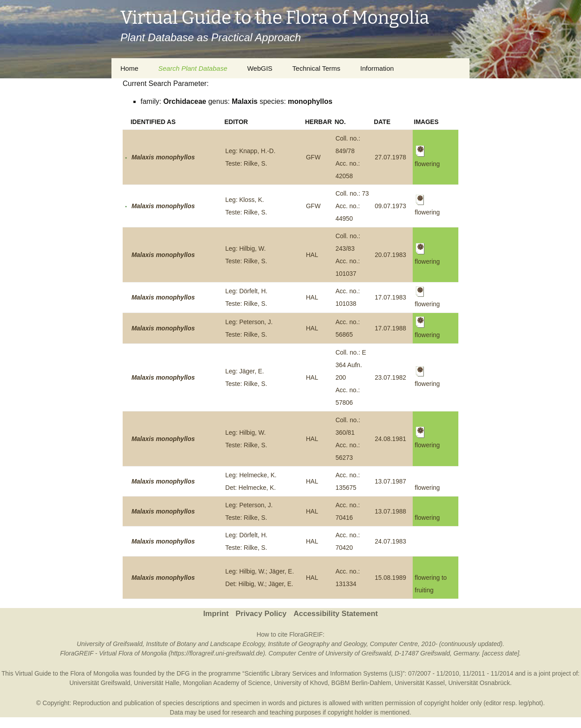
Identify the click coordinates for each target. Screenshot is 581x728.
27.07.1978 (390, 157)
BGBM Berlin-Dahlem (361, 683)
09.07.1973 (390, 206)
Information (377, 68)
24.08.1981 (390, 439)
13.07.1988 (390, 511)
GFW (313, 157)
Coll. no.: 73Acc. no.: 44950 (352, 206)
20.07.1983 (390, 255)
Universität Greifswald (100, 683)
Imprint (216, 614)
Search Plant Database (192, 68)
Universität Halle (157, 683)
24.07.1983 (390, 541)
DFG (183, 673)
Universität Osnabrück (479, 683)
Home (129, 68)
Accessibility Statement (336, 614)
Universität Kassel (420, 683)
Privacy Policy (261, 614)
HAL (312, 255)
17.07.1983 (390, 297)
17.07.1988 (390, 328)
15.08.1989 (390, 578)
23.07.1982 (390, 377)
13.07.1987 (390, 481)
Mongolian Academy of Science (227, 683)
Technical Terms (316, 68)
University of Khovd (301, 683)
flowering (427, 488)
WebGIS (260, 68)
